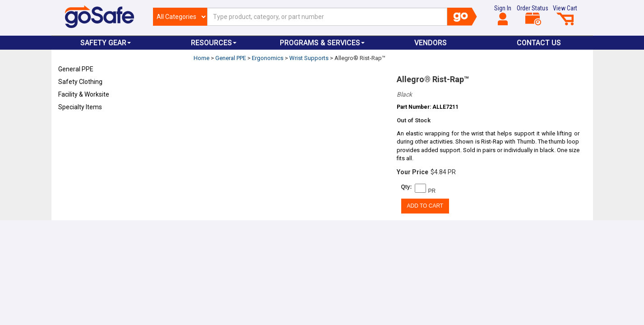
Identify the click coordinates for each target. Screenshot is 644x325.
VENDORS (431, 43)
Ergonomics (268, 58)
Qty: (407, 187)
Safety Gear (106, 43)
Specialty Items (80, 107)
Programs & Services (322, 43)
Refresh (76, 128)
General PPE (76, 69)
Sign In (503, 15)
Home (202, 58)
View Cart (565, 15)
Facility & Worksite (84, 94)
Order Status (533, 15)
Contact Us (539, 43)
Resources (214, 43)
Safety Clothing (80, 82)
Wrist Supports (309, 58)
